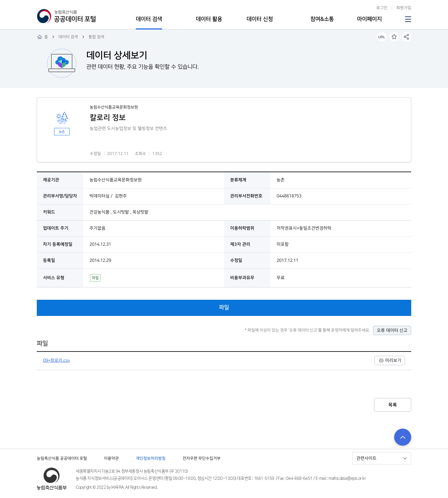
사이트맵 (407, 19)
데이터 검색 (149, 19)
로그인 (382, 8)
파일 (224, 308)
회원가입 (404, 8)
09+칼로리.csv (56, 360)
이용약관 (111, 458)
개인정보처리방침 (151, 458)
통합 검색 (96, 37)
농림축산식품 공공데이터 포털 (62, 458)
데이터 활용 (209, 19)
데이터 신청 (260, 19)
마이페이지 (369, 19)
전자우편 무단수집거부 (202, 458)
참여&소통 (322, 19)
